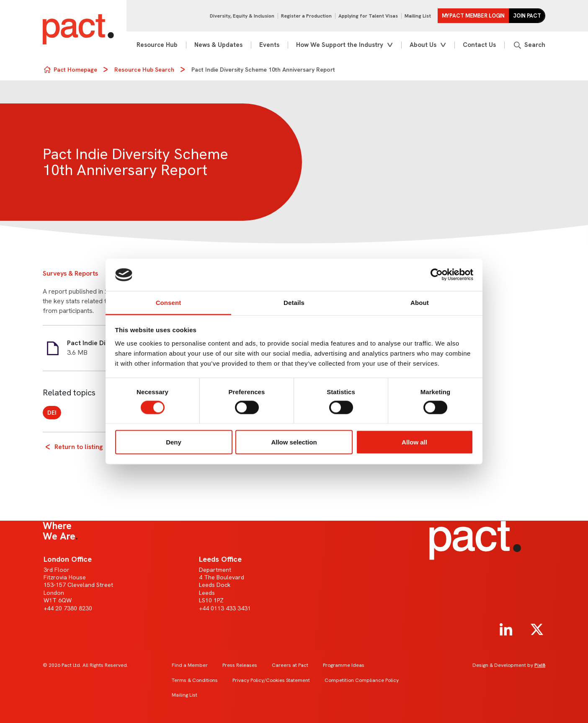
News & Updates (218, 45)
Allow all (414, 442)
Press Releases (240, 665)
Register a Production (306, 16)
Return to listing (79, 447)
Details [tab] (294, 302)
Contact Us (479, 45)
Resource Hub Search (144, 70)
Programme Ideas (344, 665)
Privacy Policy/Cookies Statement (271, 680)
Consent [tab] (169, 302)
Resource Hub (157, 45)
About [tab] (420, 302)
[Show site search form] (529, 45)
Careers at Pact (290, 665)
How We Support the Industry (340, 45)
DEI (52, 413)
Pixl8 (540, 665)
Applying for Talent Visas (368, 16)
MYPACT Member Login (473, 16)
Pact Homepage (75, 70)
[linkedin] (506, 630)
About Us (423, 45)
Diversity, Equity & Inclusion (242, 16)
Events (269, 45)
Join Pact (527, 16)
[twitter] (537, 630)
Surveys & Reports (70, 273)
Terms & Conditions (195, 680)
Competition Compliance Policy (362, 680)
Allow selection (294, 442)
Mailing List (418, 16)
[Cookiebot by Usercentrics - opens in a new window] (437, 275)
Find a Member (190, 665)
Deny (174, 442)
